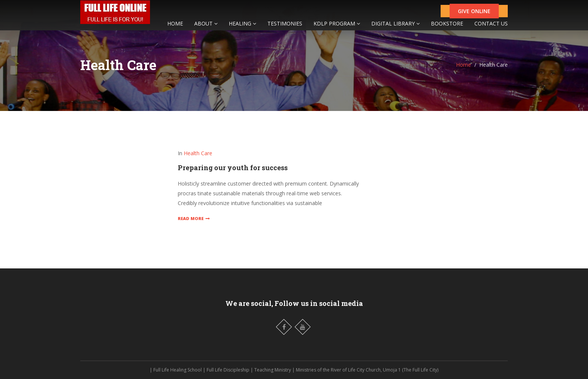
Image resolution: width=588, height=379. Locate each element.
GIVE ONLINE (474, 15)
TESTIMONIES (285, 27)
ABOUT (206, 27)
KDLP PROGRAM (337, 27)
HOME (175, 27)
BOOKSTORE (447, 27)
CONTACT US (491, 27)
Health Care (198, 153)
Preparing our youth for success (233, 168)
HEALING (242, 27)
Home (463, 65)
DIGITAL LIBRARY (395, 27)
